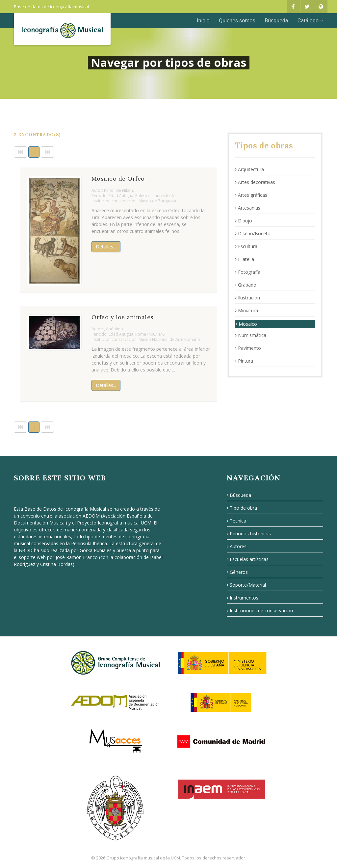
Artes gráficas (251, 195)
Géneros (237, 572)
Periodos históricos (249, 534)
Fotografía (248, 272)
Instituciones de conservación (260, 611)
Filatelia (245, 259)
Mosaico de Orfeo (118, 179)
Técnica (236, 521)
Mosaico (246, 324)
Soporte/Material (246, 585)
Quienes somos (237, 21)
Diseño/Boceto (253, 233)
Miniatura (246, 310)
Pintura (244, 361)
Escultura (246, 246)
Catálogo (310, 21)
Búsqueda (276, 21)
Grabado (246, 285)
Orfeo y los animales (123, 317)
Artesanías (248, 208)
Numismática (251, 335)
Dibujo (244, 221)
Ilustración (247, 298)
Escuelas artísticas (248, 559)
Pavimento (248, 348)
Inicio (203, 21)
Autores (237, 546)
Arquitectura (249, 169)
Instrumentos (243, 598)
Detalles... (106, 247)
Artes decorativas (255, 182)
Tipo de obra (242, 508)
